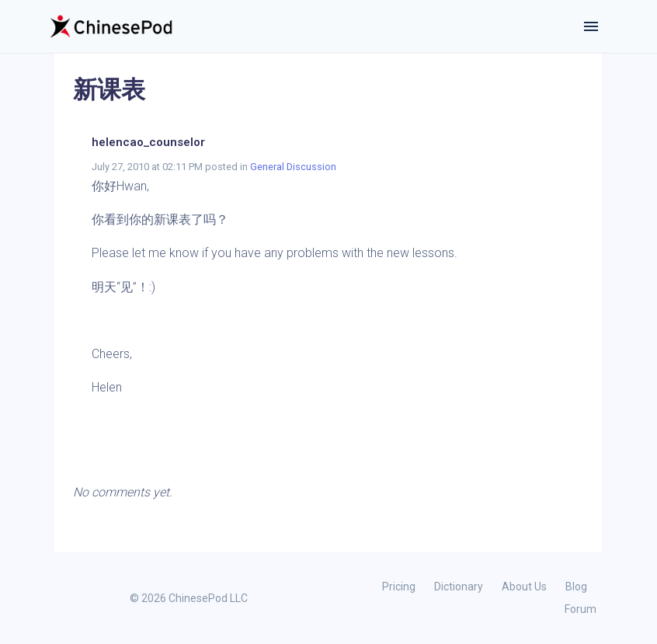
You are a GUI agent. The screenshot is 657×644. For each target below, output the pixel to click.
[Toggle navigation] (591, 26)
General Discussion (293, 167)
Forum (581, 609)
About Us (524, 587)
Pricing (399, 587)
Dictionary (459, 587)
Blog (576, 587)
